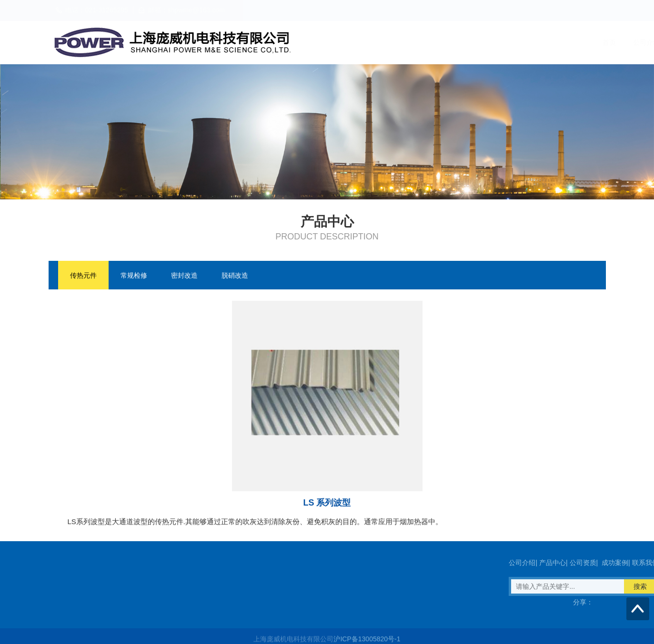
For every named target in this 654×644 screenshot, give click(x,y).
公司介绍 (413, 42)
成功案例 (544, 42)
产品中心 (456, 42)
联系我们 (588, 42)
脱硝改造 (235, 276)
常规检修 (134, 276)
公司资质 (500, 42)
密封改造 (184, 276)
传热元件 (83, 276)
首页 (375, 42)
